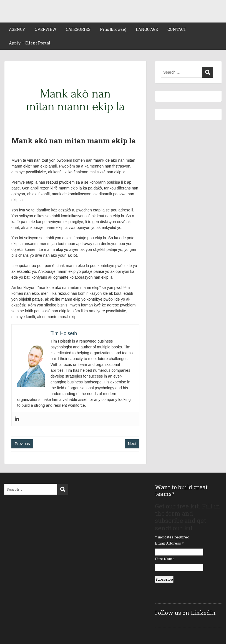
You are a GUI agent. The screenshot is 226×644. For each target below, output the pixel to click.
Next (132, 444)
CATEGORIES (78, 29)
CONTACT (177, 29)
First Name (165, 559)
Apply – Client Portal (30, 43)
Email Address (169, 543)
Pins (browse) (113, 29)
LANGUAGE (147, 29)
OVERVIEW (46, 29)
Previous (22, 444)
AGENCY (17, 29)
